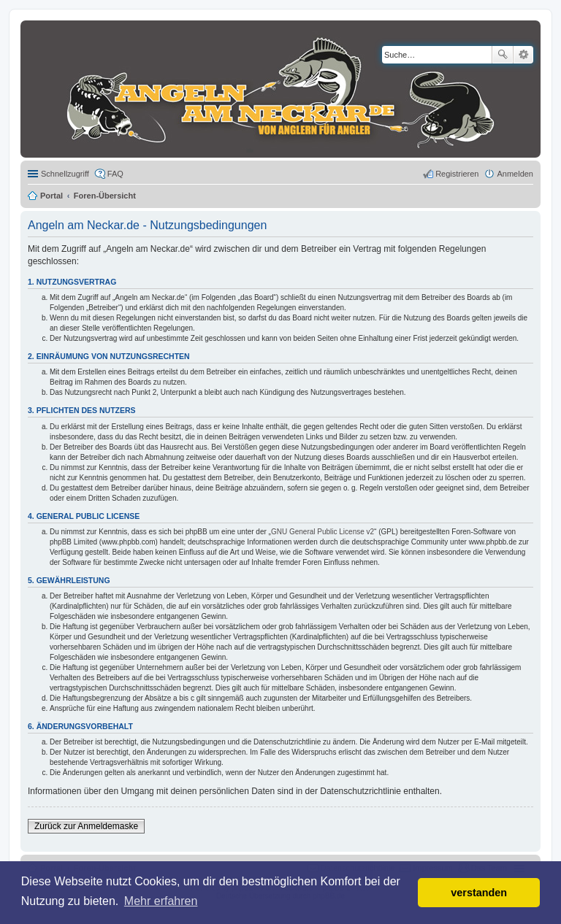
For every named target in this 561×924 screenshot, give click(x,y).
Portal (51, 196)
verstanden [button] (479, 893)
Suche (503, 55)
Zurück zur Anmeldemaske (86, 826)
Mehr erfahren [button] (161, 901)
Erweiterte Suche (523, 55)
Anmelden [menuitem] (515, 174)
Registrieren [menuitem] (457, 174)
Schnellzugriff (65, 174)
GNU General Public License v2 (323, 532)
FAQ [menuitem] (115, 174)
